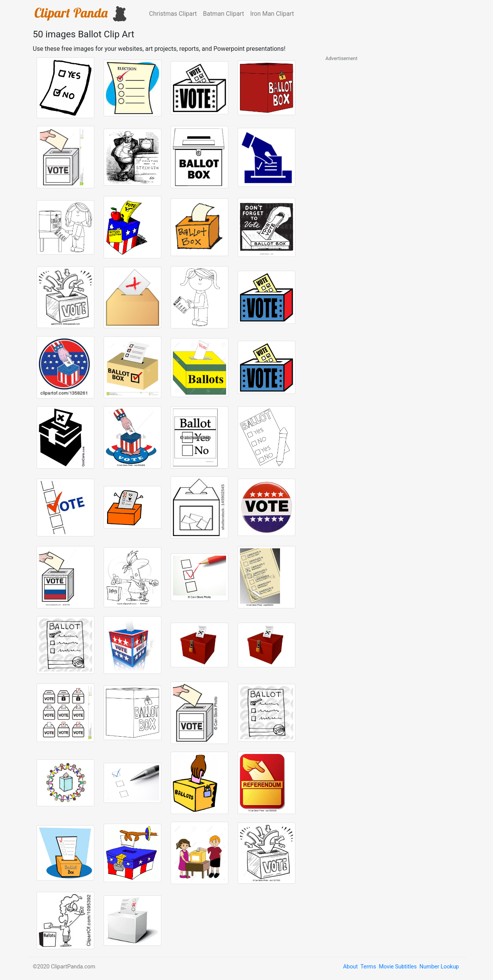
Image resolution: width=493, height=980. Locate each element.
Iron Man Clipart (272, 14)
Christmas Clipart (173, 14)
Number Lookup (439, 967)
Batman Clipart (223, 14)
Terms (368, 967)
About (350, 967)
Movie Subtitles (397, 967)
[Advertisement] (383, 178)
